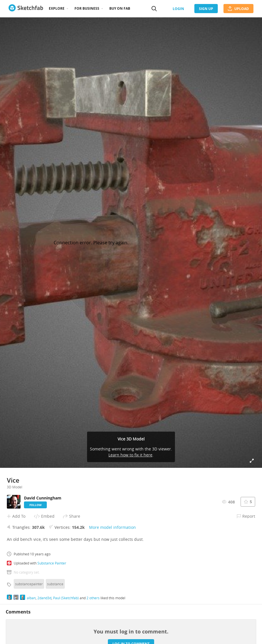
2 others (93, 598)
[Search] (154, 9)
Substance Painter (52, 563)
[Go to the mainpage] (26, 9)
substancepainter (29, 584)
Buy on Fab (120, 8)
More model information (112, 527)
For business (87, 8)
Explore (57, 8)
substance (55, 584)
